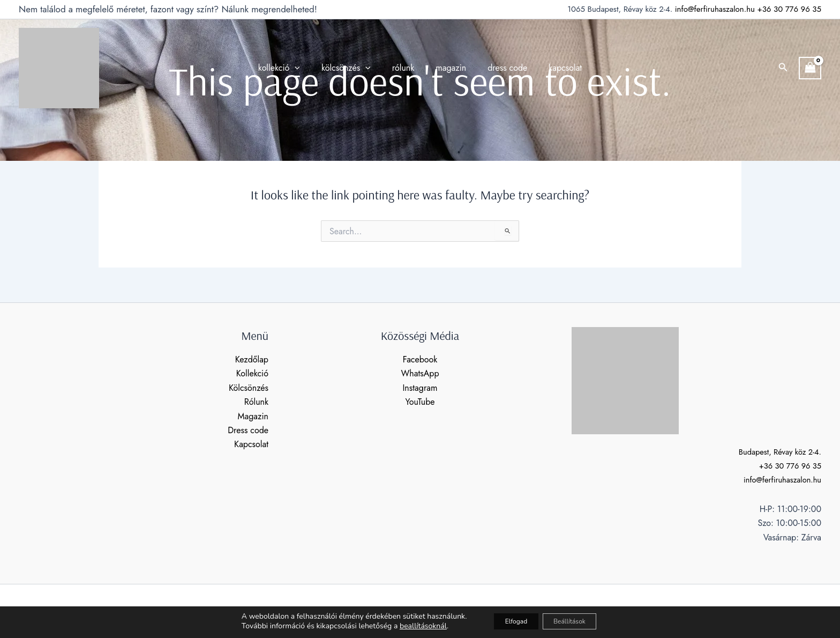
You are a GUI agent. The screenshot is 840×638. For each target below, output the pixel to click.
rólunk (406, 68)
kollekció (290, 68)
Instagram (420, 388)
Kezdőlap (252, 359)
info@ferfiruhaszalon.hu (715, 9)
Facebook (420, 359)
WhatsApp (420, 373)
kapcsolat (554, 68)
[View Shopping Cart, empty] (810, 68)
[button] (783, 68)
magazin (449, 68)
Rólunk (256, 402)
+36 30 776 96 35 (789, 9)
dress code (501, 68)
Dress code (248, 430)
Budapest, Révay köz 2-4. (776, 452)
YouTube (420, 402)
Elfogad (508, 621)
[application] (305, 68)
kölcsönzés (352, 68)
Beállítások (576, 621)
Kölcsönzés (249, 388)
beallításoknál (408, 626)
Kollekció (252, 373)
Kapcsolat (251, 444)
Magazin (253, 416)
